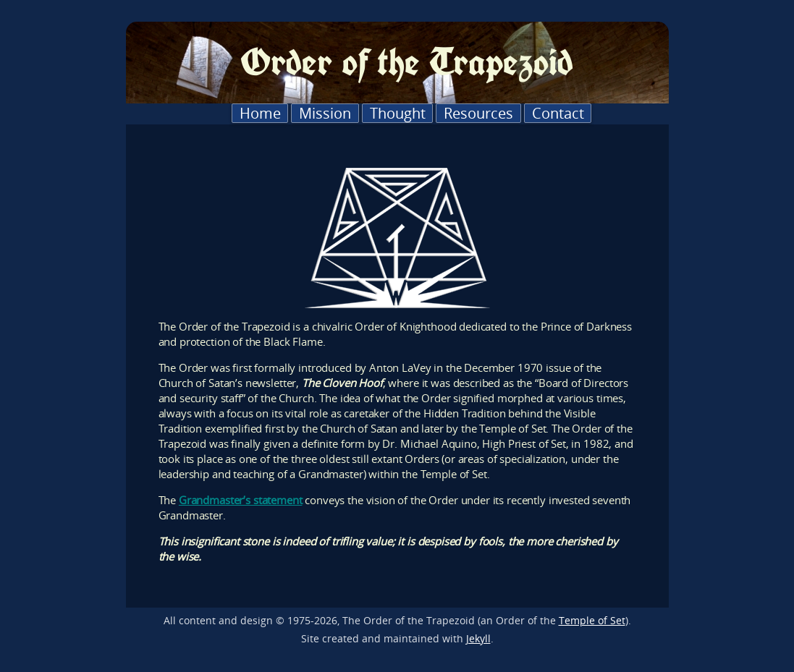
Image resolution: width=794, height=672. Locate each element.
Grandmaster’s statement (241, 500)
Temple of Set (592, 621)
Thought (398, 113)
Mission (325, 113)
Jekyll (478, 639)
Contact (558, 113)
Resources (478, 113)
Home (260, 113)
